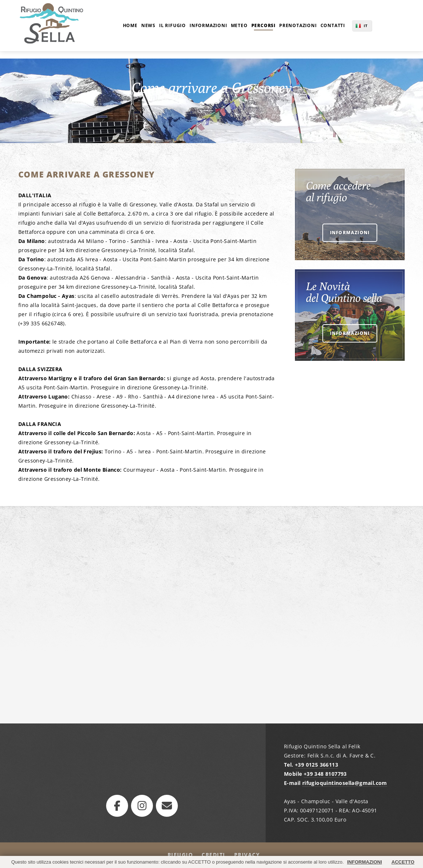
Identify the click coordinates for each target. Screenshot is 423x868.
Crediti (214, 855)
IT (366, 26)
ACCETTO (403, 862)
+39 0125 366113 (317, 765)
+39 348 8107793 (325, 774)
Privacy (247, 855)
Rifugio (180, 855)
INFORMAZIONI (364, 862)
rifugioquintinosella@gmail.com (345, 783)
